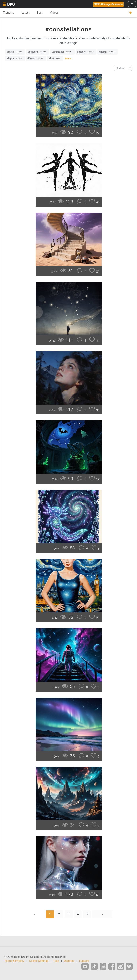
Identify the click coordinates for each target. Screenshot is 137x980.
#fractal (108, 52)
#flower (36, 58)
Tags (56, 961)
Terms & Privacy (14, 961)
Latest (26, 13)
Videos (55, 13)
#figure (15, 58)
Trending (9, 13)
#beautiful (38, 52)
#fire (55, 58)
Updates (69, 961)
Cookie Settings (39, 961)
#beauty (86, 52)
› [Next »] (102, 914)
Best (40, 13)
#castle (15, 52)
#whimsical (62, 52)
